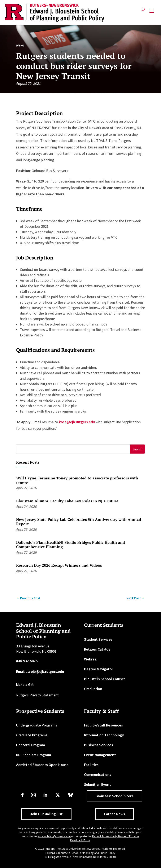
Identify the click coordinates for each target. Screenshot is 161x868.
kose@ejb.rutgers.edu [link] (77, 422)
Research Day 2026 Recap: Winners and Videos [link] (59, 565)
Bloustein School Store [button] (115, 796)
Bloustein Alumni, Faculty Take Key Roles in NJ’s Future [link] (67, 501)
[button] (152, 13)
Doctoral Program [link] (31, 745)
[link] (55, 13)
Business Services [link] (99, 745)
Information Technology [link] (104, 735)
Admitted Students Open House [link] (42, 765)
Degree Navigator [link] (99, 669)
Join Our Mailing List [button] (46, 814)
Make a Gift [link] (25, 685)
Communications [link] (98, 775)
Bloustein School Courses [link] (105, 679)
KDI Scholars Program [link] (34, 755)
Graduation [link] (93, 689)
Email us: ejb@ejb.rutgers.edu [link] (40, 672)
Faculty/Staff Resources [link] (103, 725)
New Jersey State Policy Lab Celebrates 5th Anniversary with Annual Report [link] (79, 522)
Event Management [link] (100, 755)
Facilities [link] (91, 765)
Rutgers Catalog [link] (97, 649)
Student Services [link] (98, 639)
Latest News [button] (115, 814)
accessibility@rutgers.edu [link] (54, 836)
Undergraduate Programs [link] (37, 725)
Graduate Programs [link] (32, 735)
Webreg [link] (90, 659)
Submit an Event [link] (97, 784)
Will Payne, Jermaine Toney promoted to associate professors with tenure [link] (77, 480)
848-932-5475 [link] (27, 661)
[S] (73, 449)
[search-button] (143, 11)
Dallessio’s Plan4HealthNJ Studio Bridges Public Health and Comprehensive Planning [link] (71, 545)
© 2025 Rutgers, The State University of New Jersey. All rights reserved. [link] (80, 849)
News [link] (20, 45)
